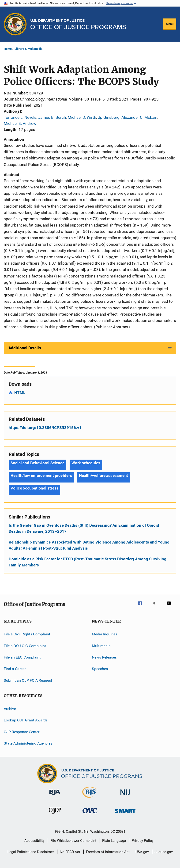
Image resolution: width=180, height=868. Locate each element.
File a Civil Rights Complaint (27, 634)
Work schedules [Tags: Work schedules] (86, 463)
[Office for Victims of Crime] (90, 814)
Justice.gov (164, 852)
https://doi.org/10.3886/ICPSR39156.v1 (45, 428)
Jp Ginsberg (109, 117)
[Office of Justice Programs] (15, 24)
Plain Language (114, 841)
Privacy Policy (143, 841)
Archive (10, 709)
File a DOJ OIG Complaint (25, 646)
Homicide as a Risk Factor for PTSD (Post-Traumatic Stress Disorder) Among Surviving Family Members (88, 562)
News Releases (104, 657)
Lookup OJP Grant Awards (26, 720)
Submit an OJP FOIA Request (28, 680)
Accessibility (34, 841)
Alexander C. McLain (139, 117)
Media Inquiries (105, 634)
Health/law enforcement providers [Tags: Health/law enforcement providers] (41, 475)
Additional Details (25, 348)
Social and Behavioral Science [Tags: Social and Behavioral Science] (37, 463)
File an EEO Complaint (22, 657)
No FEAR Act (70, 852)
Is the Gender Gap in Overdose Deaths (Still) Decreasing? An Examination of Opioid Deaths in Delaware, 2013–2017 (84, 528)
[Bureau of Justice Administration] (55, 796)
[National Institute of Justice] (125, 796)
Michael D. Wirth (82, 117)
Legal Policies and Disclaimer (31, 852)
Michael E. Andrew (20, 123)
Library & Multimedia (28, 49)
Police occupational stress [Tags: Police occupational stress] (34, 488)
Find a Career (15, 669)
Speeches (100, 669)
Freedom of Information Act (108, 852)
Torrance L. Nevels (20, 117)
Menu (170, 24)
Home (8, 49)
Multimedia (101, 646)
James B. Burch (52, 117)
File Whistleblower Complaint (73, 841)
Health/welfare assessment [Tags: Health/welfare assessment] (104, 475)
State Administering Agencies (28, 743)
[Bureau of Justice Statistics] (90, 799)
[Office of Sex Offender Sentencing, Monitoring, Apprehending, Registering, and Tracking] (125, 814)
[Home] (78, 24)
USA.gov (142, 852)
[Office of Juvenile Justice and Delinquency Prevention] (55, 815)
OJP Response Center (22, 732)
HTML (20, 393)
